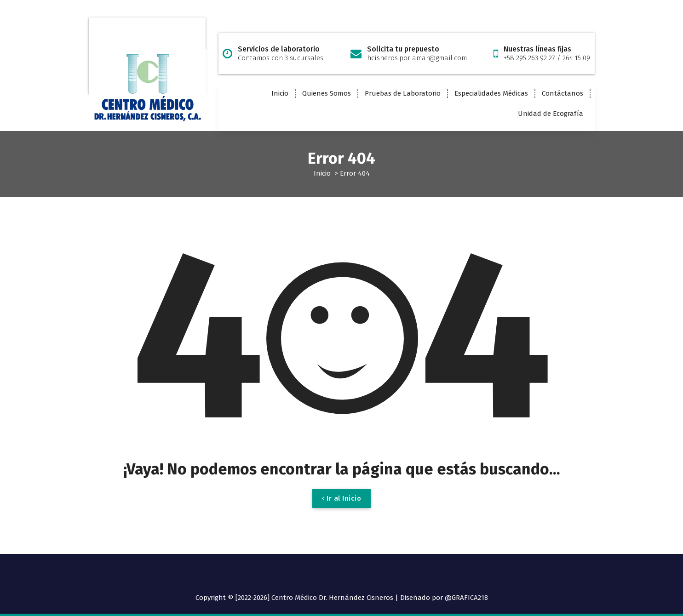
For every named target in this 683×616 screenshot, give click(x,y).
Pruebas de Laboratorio (403, 93)
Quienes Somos (327, 93)
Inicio (280, 93)
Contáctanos (562, 93)
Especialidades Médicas (491, 93)
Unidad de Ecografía (551, 114)
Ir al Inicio (341, 506)
